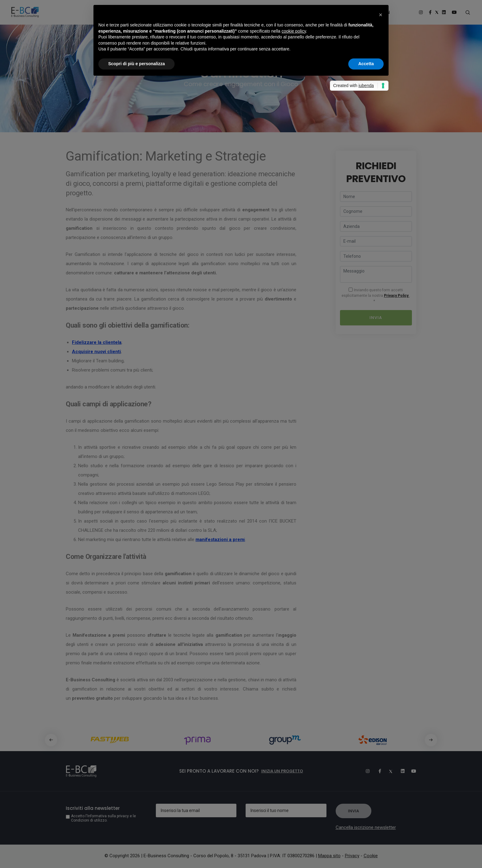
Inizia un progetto (282, 771)
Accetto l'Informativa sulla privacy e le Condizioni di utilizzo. (103, 818)
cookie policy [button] (294, 31)
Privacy (352, 856)
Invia (376, 318)
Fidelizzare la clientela (97, 342)
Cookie (371, 856)
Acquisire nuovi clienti (96, 352)
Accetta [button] (366, 64)
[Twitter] (388, 771)
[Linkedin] (400, 771)
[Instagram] (365, 771)
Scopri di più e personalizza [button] (136, 64)
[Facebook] (377, 771)
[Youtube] (412, 771)
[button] (381, 15)
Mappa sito (329, 856)
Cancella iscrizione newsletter (366, 827)
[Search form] (467, 13)
